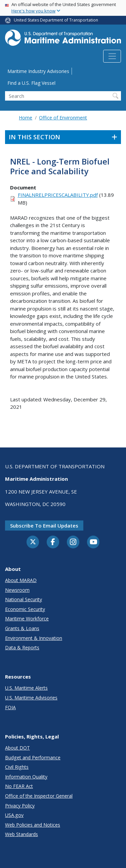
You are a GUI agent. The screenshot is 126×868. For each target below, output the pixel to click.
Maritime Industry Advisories (38, 71)
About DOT (17, 748)
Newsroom (17, 590)
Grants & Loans (22, 628)
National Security (24, 599)
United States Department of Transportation (56, 20)
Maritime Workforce (27, 619)
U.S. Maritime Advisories (31, 698)
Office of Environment (63, 118)
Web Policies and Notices (33, 825)
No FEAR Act (19, 786)
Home (26, 118)
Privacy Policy (20, 806)
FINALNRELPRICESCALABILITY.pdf (58, 195)
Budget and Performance (33, 757)
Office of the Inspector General (39, 796)
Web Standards (22, 834)
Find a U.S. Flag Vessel (31, 83)
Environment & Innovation (34, 638)
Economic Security (25, 609)
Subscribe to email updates (44, 526)
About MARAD (21, 580)
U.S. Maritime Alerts (26, 688)
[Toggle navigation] (112, 56)
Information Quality (26, 777)
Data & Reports (22, 647)
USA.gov (14, 815)
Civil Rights (17, 767)
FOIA (10, 707)
